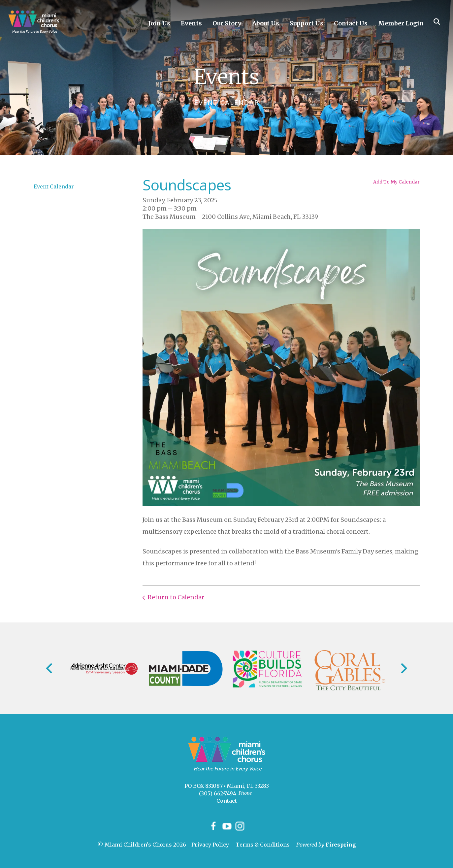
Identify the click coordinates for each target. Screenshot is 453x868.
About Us (266, 23)
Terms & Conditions (263, 845)
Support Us (307, 23)
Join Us (159, 23)
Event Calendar (54, 186)
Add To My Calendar (396, 182)
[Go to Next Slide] (404, 668)
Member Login (401, 23)
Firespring (341, 845)
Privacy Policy (210, 845)
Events (191, 23)
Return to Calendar (176, 597)
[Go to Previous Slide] (50, 668)
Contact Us (351, 23)
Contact (227, 801)
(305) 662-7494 (218, 793)
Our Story (227, 23)
